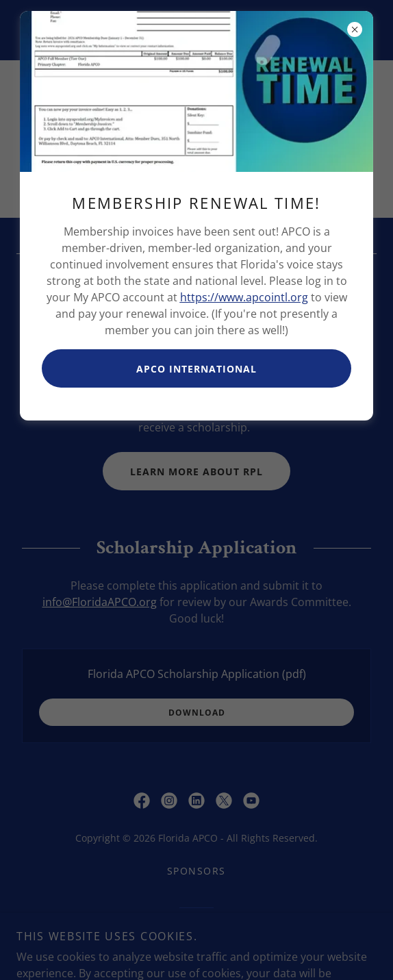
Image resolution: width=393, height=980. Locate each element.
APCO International (196, 369)
